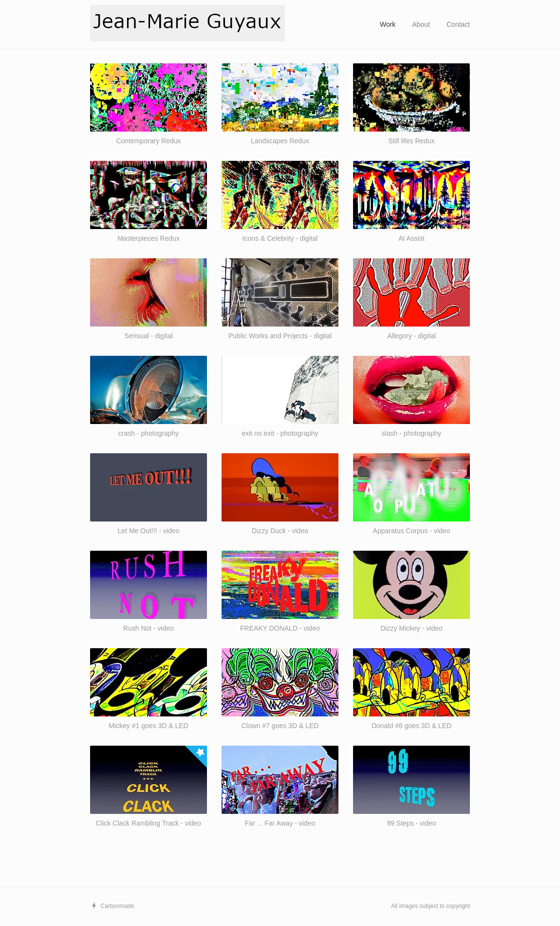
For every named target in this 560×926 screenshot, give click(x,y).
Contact (458, 24)
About (421, 24)
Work (388, 24)
